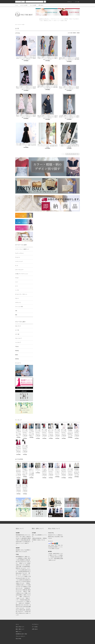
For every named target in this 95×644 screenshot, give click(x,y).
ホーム (17, 5)
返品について (19, 631)
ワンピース (20, 25)
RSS (17, 639)
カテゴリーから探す (23, 5)
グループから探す (32, 5)
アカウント (69, 2)
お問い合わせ (40, 5)
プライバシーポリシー (20, 636)
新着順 (78, 33)
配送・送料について (20, 629)
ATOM (20, 639)
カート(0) (76, 2)
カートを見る (35, 627)
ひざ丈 (23, 25)
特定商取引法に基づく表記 (21, 634)
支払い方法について (20, 627)
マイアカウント (35, 624)
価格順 (74, 33)
